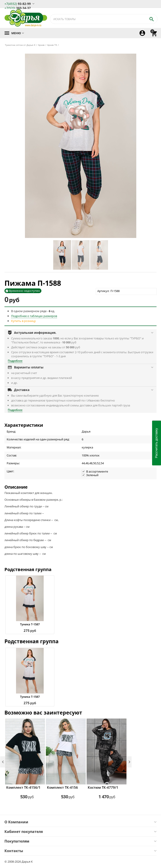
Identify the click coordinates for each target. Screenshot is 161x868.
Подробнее (15, 361)
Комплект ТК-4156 (62, 787)
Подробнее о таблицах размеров (34, 316)
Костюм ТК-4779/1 (103, 787)
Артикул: (103, 291)
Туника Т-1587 (30, 624)
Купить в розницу (23, 321)
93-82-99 (18, 3)
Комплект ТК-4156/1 (23, 787)
